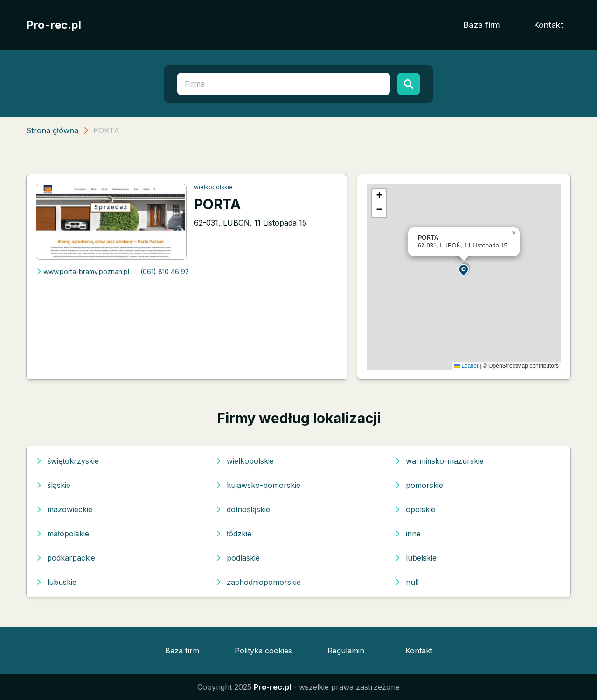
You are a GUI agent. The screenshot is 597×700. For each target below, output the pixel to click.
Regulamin (346, 651)
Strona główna (52, 130)
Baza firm (482, 25)
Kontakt (548, 25)
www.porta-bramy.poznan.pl (83, 271)
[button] (464, 270)
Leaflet (466, 366)
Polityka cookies (263, 651)
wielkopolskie (213, 187)
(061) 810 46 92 (165, 271)
